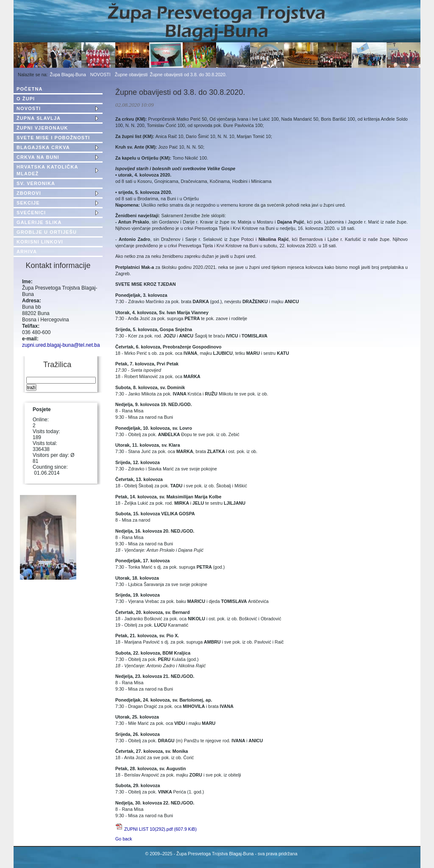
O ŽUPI (26, 99)
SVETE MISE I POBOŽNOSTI (53, 138)
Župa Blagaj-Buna (68, 75)
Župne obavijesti (131, 75)
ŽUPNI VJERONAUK (42, 128)
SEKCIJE (28, 203)
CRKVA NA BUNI (38, 157)
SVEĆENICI (31, 213)
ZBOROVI (29, 193)
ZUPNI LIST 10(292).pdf (160, 829)
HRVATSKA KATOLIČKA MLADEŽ (47, 170)
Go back (124, 839)
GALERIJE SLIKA (39, 222)
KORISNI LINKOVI (40, 242)
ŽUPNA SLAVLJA (39, 118)
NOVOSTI (100, 75)
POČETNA (29, 89)
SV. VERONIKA (36, 183)
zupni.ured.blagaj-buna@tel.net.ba (61, 345)
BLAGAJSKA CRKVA (43, 147)
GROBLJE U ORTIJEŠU (47, 232)
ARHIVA (27, 252)
